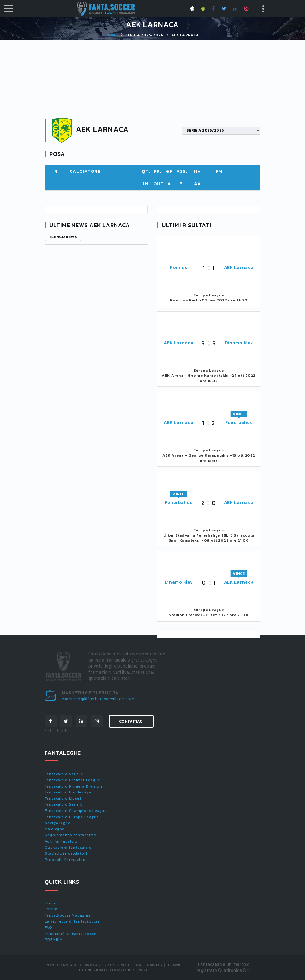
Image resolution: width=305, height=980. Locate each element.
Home (112, 35)
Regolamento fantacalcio (71, 835)
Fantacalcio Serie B (64, 804)
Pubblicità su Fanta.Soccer (71, 934)
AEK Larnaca (239, 268)
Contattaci (131, 721)
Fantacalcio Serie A (64, 774)
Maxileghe (55, 829)
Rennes (178, 268)
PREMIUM (54, 940)
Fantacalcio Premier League (72, 780)
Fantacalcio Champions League (76, 811)
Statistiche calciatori (66, 853)
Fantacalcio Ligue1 (63, 798)
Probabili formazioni (66, 860)
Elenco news (63, 237)
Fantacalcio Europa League (72, 817)
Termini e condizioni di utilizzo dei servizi (130, 968)
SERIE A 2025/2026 (144, 35)
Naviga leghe (58, 823)
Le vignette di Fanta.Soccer (72, 921)
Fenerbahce (239, 423)
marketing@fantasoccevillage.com (98, 699)
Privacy (155, 965)
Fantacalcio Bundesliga (68, 792)
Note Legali (132, 965)
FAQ (48, 928)
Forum (51, 909)
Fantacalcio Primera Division (73, 786)
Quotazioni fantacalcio (68, 848)
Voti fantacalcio (61, 841)
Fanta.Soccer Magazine (68, 915)
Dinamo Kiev (239, 343)
